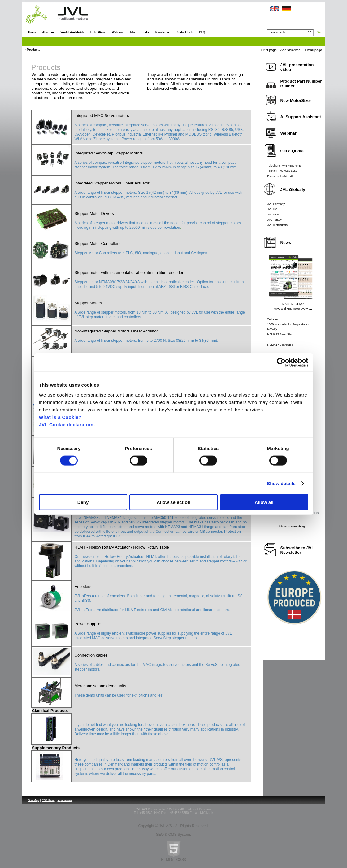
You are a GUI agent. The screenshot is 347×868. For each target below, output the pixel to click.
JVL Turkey (275, 220)
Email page (313, 50)
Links (145, 32)
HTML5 (167, 860)
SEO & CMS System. (173, 835)
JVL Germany (276, 204)
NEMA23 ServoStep (280, 334)
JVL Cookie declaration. (67, 424)
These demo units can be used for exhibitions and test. (120, 695)
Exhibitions (98, 32)
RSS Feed (48, 800)
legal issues (65, 800)
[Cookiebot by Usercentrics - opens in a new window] (281, 362)
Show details (281, 483)
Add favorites (290, 50)
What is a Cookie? (60, 417)
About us (48, 32)
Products (34, 50)
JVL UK (272, 209)
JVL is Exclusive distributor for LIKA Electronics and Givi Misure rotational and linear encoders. (152, 610)
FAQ (202, 32)
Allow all (264, 502)
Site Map (34, 800)
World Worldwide (72, 32)
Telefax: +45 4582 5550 (282, 171)
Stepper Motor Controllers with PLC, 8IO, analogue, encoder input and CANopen (141, 253)
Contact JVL (184, 32)
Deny (83, 502)
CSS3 (181, 860)
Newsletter (163, 32)
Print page (269, 50)
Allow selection (173, 502)
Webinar (117, 32)
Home (32, 32)
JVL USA (273, 215)
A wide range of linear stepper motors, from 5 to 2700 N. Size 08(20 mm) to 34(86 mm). (146, 341)
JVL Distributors (278, 225)
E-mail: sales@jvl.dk (280, 176)
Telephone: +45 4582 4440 (285, 166)
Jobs (132, 32)
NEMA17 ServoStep (280, 345)
